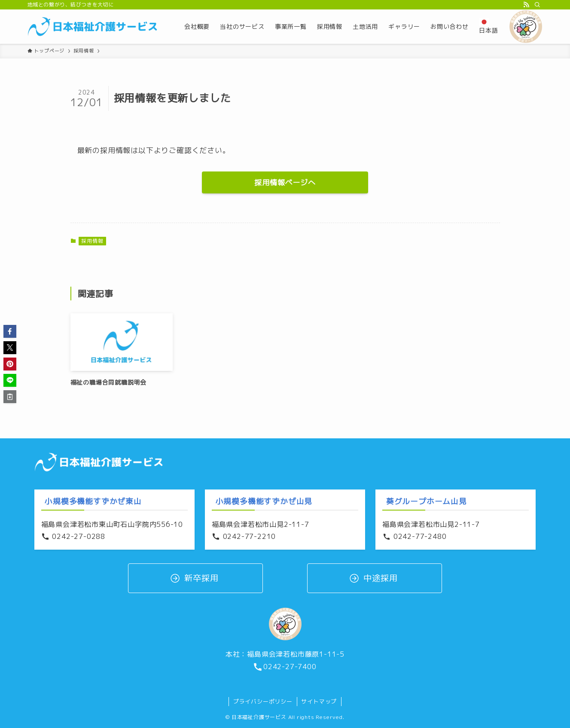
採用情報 (92, 241)
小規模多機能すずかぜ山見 (264, 501)
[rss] (526, 5)
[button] (10, 331)
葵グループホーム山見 (427, 501)
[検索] (537, 5)
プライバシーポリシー (263, 701)
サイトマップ (319, 701)
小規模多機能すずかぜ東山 (93, 501)
